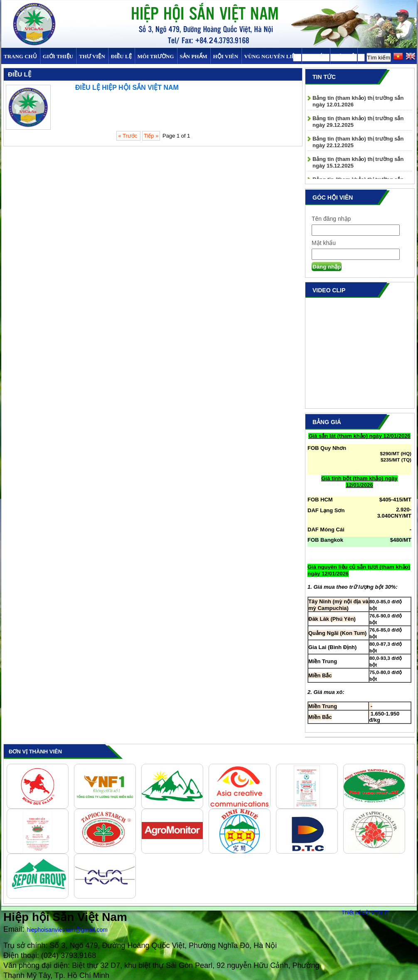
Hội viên (226, 56)
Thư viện (92, 56)
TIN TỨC (316, 56)
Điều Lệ (121, 56)
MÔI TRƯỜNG (156, 56)
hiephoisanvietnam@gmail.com (67, 930)
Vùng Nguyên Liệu (272, 56)
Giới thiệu (58, 56)
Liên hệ (344, 56)
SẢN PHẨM (194, 56)
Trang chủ (20, 56)
